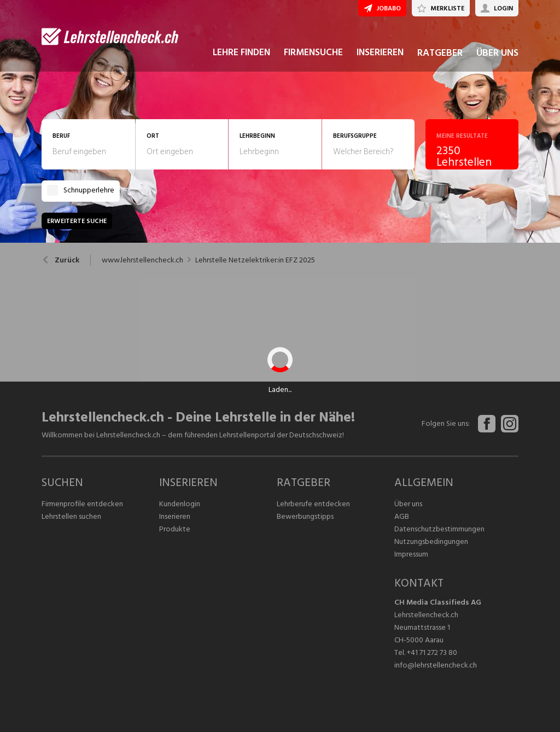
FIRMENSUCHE (313, 54)
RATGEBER (440, 54)
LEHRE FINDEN (241, 54)
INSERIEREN (380, 54)
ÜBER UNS (497, 54)
